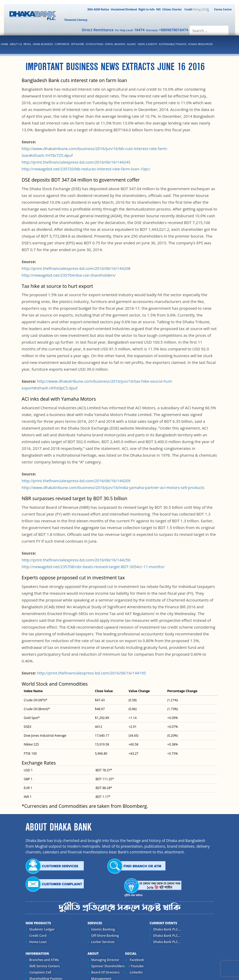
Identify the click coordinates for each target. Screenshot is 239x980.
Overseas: (167, 30)
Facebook (136, 960)
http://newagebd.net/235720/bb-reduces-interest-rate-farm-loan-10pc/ (86, 169)
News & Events (147, 44)
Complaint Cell (40, 972)
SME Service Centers (44, 966)
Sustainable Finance (172, 44)
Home (4, 44)
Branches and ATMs (44, 960)
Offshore (77, 44)
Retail (27, 44)
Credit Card (38, 936)
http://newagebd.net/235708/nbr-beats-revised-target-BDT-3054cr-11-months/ (93, 567)
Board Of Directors (105, 972)
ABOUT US (16, 44)
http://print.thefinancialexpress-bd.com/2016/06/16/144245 (76, 162)
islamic (132, 44)
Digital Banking (115, 44)
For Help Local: (130, 30)
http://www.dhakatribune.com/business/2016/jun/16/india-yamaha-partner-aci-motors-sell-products (113, 487)
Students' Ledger (42, 929)
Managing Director (105, 960)
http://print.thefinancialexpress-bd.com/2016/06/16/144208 (76, 268)
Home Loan (38, 942)
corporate (62, 44)
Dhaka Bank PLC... (167, 936)
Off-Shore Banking (105, 936)
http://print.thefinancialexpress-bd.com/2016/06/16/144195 (91, 673)
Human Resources (200, 44)
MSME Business (43, 44)
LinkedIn (136, 972)
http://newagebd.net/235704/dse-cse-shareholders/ (69, 275)
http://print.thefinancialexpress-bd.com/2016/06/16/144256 (76, 560)
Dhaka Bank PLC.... (167, 929)
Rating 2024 (195, 9)
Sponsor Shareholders (108, 966)
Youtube (136, 966)
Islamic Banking (103, 929)
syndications (94, 44)
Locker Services (103, 942)
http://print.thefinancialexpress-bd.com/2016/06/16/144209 (76, 481)
